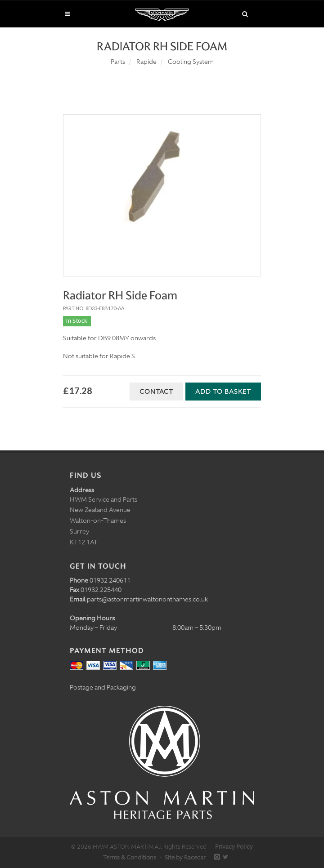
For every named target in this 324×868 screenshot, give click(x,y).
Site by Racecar (185, 857)
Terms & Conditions (130, 857)
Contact (156, 392)
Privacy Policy (234, 847)
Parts (118, 62)
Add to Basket (223, 392)
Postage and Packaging (103, 687)
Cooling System (191, 62)
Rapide (146, 62)
